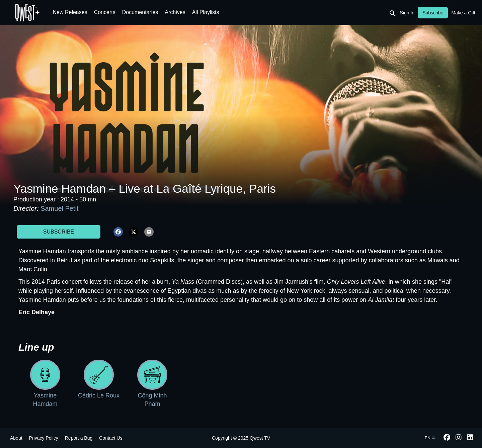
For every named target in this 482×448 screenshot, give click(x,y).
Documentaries (140, 12)
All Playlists (206, 12)
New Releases (70, 12)
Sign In (407, 13)
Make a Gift (463, 13)
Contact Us (111, 438)
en (430, 438)
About (16, 438)
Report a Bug (79, 438)
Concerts (105, 12)
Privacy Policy (44, 438)
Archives (175, 12)
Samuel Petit (59, 208)
